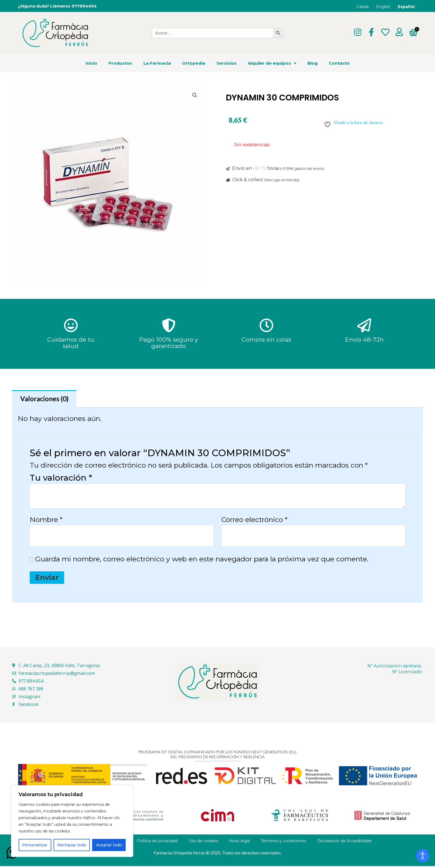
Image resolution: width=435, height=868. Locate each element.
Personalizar (35, 845)
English (383, 7)
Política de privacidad (157, 843)
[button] (194, 96)
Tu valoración (61, 479)
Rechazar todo (72, 845)
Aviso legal (239, 843)
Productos (120, 63)
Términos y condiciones (283, 843)
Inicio (91, 63)
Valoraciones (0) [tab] (46, 399)
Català (363, 7)
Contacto (339, 63)
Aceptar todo (109, 845)
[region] (72, 821)
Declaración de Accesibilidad (344, 843)
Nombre (46, 521)
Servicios (227, 63)
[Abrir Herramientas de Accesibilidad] (423, 856)
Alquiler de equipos (272, 63)
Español (406, 7)
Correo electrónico (254, 521)
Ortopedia (194, 63)
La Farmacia (157, 63)
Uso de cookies (203, 843)
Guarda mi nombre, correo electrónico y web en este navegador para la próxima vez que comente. (202, 561)
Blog (313, 63)
